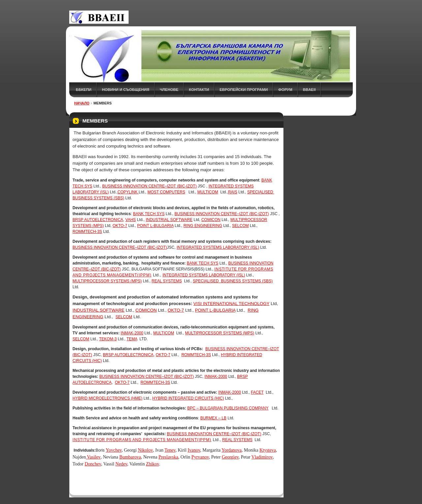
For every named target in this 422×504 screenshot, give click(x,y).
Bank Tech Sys (149, 214)
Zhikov (153, 464)
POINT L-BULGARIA (155, 226)
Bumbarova (130, 457)
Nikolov (145, 450)
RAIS (233, 192)
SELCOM (241, 226)
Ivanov (194, 450)
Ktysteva (268, 450)
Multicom (208, 192)
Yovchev (114, 450)
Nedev (121, 464)
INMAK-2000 (132, 333)
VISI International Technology (232, 304)
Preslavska (168, 457)
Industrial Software (169, 220)
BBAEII (309, 90)
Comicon (211, 220)
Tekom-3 (108, 339)
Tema (132, 339)
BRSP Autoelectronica (98, 220)
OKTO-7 (120, 226)
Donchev (93, 464)
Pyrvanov (200, 457)
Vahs (131, 220)
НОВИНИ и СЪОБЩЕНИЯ (125, 90)
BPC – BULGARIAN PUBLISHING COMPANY (228, 408)
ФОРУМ (285, 90)
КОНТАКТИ (199, 90)
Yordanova (232, 450)
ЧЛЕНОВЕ (169, 90)
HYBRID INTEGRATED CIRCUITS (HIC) (188, 398)
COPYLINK (128, 192)
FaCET (257, 392)
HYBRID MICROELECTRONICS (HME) (107, 398)
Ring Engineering (203, 226)
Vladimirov (262, 457)
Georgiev (230, 457)
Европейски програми (244, 90)
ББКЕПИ (84, 90)
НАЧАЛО (82, 103)
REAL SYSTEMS (167, 281)
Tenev (170, 450)
